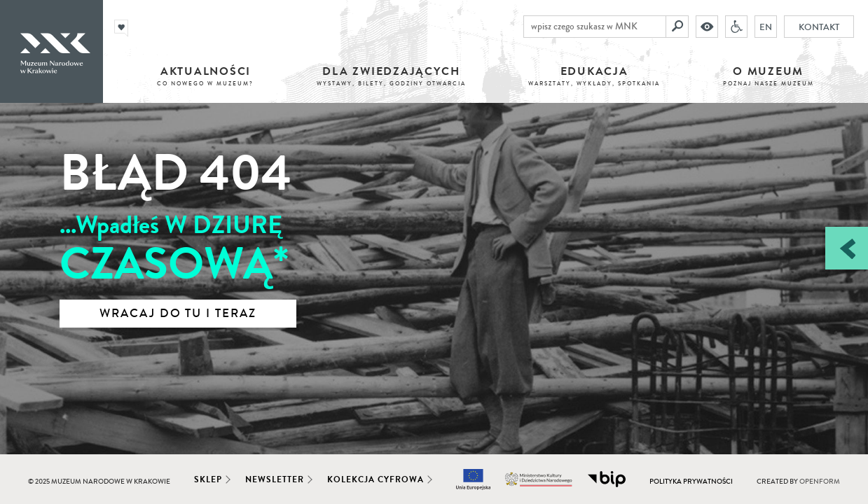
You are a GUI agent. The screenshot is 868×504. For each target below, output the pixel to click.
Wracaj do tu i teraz (178, 314)
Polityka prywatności (691, 482)
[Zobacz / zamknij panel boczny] (847, 248)
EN (766, 27)
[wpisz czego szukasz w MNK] (595, 27)
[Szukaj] (677, 27)
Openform (820, 482)
